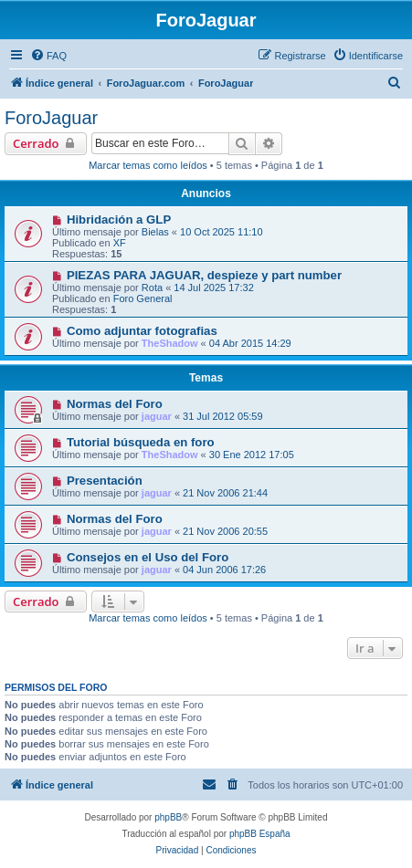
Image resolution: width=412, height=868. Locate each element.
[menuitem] (48, 56)
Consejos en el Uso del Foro (148, 557)
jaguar (157, 416)
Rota (152, 288)
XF (120, 243)
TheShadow (170, 343)
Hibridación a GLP (119, 220)
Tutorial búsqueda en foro (141, 442)
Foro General (143, 298)
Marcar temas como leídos (148, 165)
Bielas (155, 232)
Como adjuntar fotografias (142, 331)
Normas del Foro (115, 404)
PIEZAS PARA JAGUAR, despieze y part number (204, 275)
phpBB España (260, 834)
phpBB (168, 817)
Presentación (105, 481)
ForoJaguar (51, 118)
